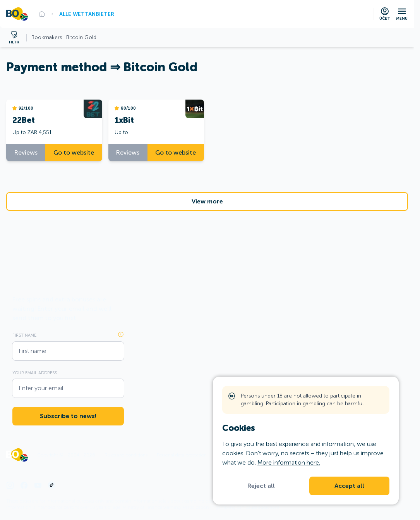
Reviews (26, 152)
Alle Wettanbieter (87, 14)
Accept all (349, 486)
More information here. (289, 462)
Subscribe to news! (68, 416)
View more (207, 201)
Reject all (261, 486)
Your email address (35, 373)
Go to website (74, 152)
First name (24, 335)
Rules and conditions (126, 455)
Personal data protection (182, 455)
